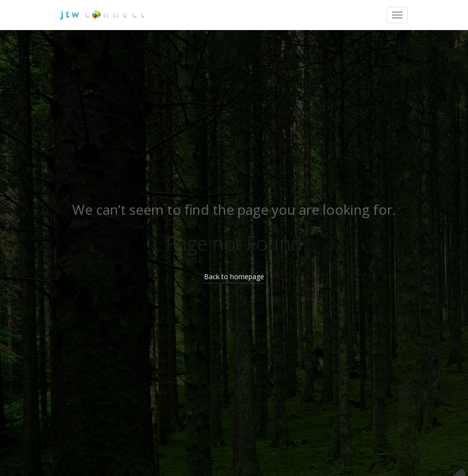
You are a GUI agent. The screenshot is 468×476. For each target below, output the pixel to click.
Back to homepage (234, 277)
